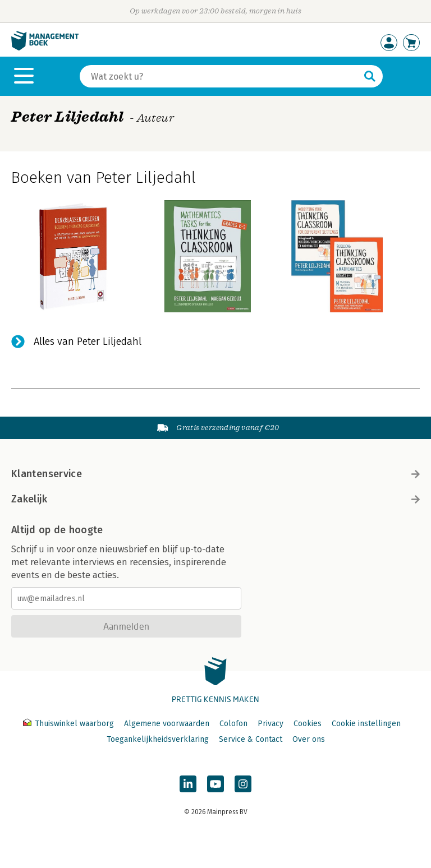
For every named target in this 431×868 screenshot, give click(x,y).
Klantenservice (215, 474)
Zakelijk (215, 499)
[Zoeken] (220, 76)
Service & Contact (251, 739)
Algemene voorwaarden (167, 724)
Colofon (233, 724)
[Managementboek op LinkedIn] (188, 784)
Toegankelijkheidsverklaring (158, 739)
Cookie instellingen (366, 724)
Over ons (309, 739)
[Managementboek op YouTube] (215, 784)
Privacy (270, 724)
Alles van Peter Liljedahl (88, 341)
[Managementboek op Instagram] (243, 784)
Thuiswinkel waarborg (70, 724)
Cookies (308, 724)
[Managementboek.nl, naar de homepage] (45, 48)
